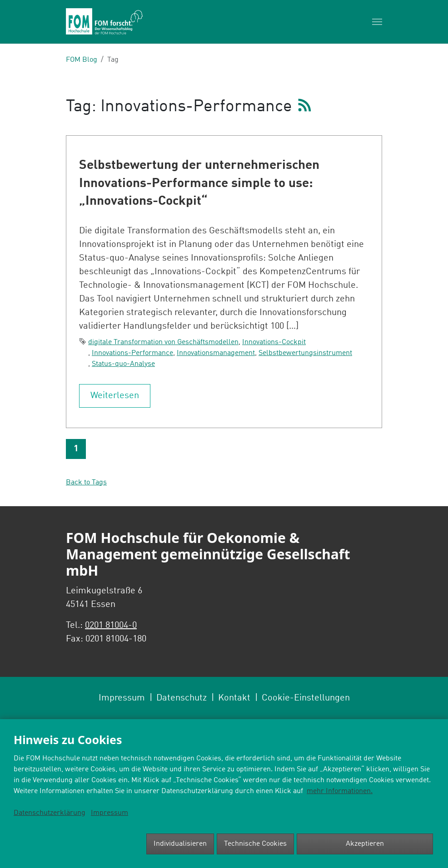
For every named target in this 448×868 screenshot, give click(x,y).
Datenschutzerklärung (50, 813)
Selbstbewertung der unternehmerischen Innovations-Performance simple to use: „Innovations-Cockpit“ (199, 184)
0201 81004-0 (111, 626)
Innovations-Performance (132, 353)
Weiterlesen (115, 396)
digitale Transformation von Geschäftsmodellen (163, 342)
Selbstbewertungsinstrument (305, 353)
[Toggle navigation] (377, 22)
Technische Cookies (255, 844)
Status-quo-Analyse (123, 364)
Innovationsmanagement (216, 353)
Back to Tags (86, 483)
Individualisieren (180, 844)
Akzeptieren (365, 844)
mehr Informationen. (340, 791)
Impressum (110, 813)
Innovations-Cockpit (274, 342)
